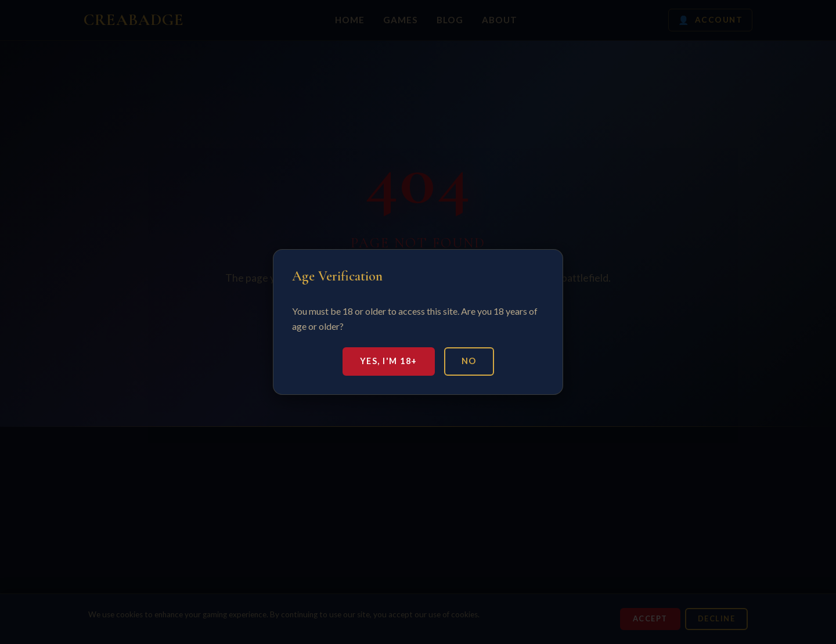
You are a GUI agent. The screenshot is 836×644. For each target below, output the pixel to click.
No (469, 361)
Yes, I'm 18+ (389, 361)
